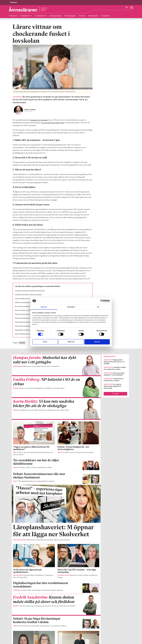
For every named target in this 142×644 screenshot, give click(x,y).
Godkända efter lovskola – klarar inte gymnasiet (28, 297)
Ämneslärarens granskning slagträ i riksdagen (28, 332)
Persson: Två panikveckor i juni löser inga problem (29, 320)
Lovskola (22, 345)
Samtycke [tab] (44, 307)
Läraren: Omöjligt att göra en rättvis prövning (28, 301)
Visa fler (115, 396)
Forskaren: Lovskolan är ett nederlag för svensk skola (30, 293)
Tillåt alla (97, 342)
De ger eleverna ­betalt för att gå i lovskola (27, 309)
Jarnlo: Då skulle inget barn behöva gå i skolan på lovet (30, 324)
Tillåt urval (71, 342)
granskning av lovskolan (39, 122)
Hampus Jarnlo (30, 112)
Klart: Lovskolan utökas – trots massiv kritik (27, 336)
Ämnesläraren (25, 16)
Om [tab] (98, 307)
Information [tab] (71, 307)
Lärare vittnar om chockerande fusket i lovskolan (29, 328)
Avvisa (45, 342)
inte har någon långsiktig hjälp (53, 125)
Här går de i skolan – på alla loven (24, 312)
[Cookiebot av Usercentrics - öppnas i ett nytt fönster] (102, 301)
